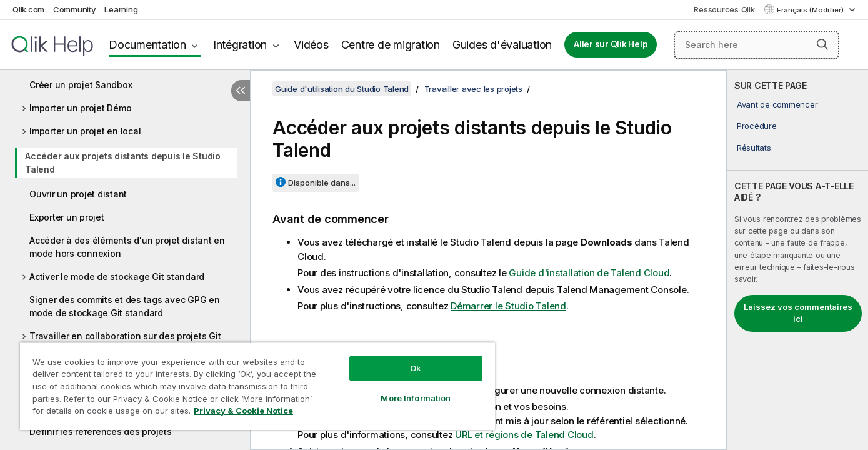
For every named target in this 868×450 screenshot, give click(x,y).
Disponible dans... (322, 182)
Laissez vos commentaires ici (798, 313)
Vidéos (311, 45)
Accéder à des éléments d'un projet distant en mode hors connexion (127, 247)
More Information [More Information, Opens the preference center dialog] (416, 398)
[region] (257, 386)
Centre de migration (391, 45)
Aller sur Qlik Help (611, 44)
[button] (822, 44)
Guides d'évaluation (502, 45)
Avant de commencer (777, 104)
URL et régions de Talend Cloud (524, 435)
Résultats (754, 147)
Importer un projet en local (85, 131)
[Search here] (756, 45)
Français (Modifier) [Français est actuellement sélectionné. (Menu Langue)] (811, 10)
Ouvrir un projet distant (78, 194)
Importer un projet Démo (80, 108)
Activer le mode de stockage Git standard (117, 277)
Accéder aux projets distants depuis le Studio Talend (123, 162)
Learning (121, 9)
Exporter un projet (67, 217)
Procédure (757, 126)
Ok (416, 368)
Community (75, 9)
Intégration (240, 45)
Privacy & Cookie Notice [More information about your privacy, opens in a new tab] (243, 411)
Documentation (147, 45)
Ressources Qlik (724, 9)
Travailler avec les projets (473, 89)
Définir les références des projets (101, 432)
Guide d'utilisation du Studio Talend (342, 89)
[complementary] (797, 260)
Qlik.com (28, 9)
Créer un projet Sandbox (81, 85)
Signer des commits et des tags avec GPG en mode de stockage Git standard (125, 306)
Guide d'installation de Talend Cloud (589, 273)
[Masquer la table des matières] (241, 91)
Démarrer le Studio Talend (508, 306)
